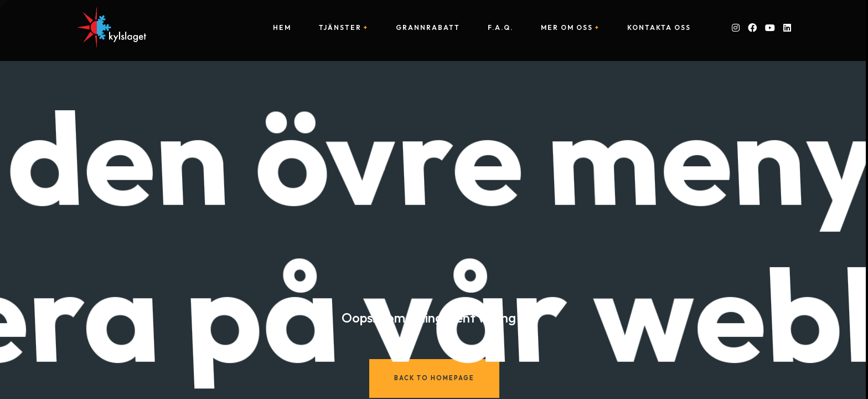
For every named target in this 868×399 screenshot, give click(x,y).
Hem (282, 28)
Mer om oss (567, 28)
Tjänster (340, 28)
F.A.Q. (500, 28)
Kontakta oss (659, 28)
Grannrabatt (428, 28)
